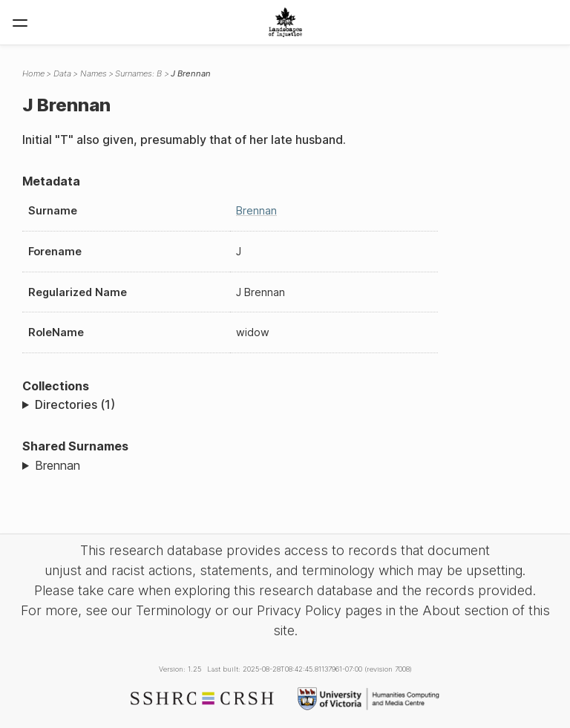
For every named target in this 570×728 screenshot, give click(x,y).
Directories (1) (75, 404)
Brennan (256, 210)
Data (62, 73)
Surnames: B (138, 73)
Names (94, 73)
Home (33, 73)
